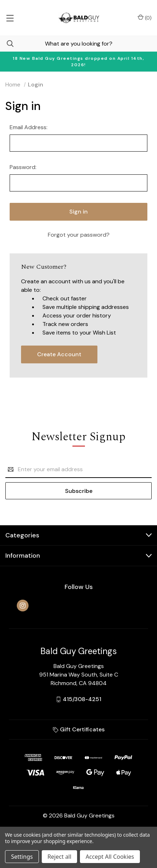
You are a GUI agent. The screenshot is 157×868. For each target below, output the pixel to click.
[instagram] (23, 606)
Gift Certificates (79, 729)
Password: (23, 167)
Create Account (59, 354)
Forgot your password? (79, 235)
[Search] (7, 44)
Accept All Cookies (110, 857)
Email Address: (29, 127)
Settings (22, 857)
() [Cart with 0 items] (145, 18)
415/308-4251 (82, 699)
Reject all (59, 857)
